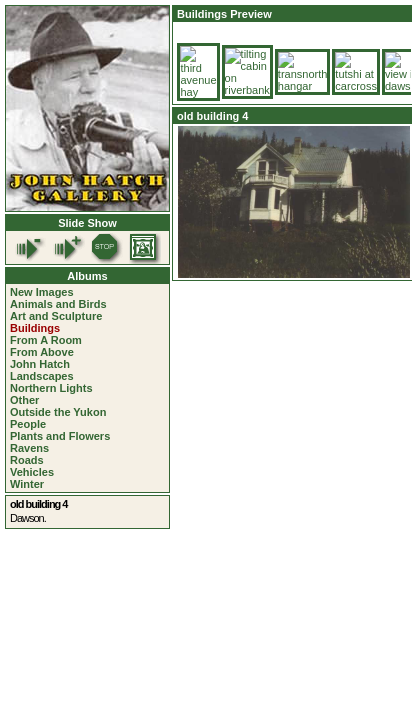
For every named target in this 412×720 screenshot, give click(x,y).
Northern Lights (51, 388)
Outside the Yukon (58, 412)
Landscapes (42, 376)
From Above (42, 352)
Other (24, 400)
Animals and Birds (58, 304)
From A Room (46, 340)
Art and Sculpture (56, 316)
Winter (27, 484)
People (28, 424)
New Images (42, 292)
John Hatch (40, 364)
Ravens (29, 448)
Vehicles (32, 472)
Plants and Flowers (60, 436)
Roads (27, 460)
